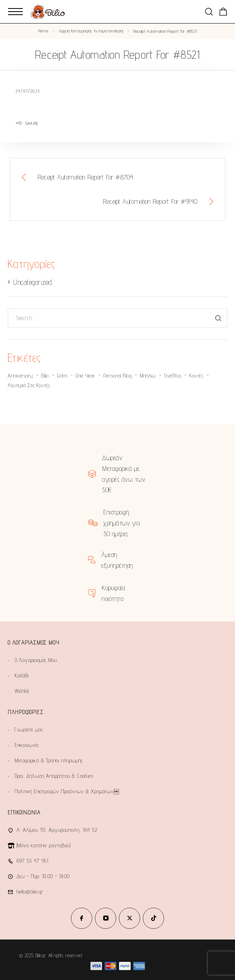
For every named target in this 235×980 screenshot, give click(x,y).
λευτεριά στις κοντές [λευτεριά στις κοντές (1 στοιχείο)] (29, 385)
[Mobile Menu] (15, 12)
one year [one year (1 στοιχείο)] (85, 376)
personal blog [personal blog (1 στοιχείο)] (117, 376)
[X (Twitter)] (129, 918)
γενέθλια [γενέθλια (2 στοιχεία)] (173, 376)
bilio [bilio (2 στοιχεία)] (45, 376)
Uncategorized (32, 282)
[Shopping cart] (223, 13)
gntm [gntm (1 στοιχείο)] (62, 376)
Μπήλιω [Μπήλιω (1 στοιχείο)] (148, 376)
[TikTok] (153, 918)
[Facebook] (82, 918)
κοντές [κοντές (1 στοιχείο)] (196, 376)
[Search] (209, 12)
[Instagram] (106, 918)
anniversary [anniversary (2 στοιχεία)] (20, 376)
